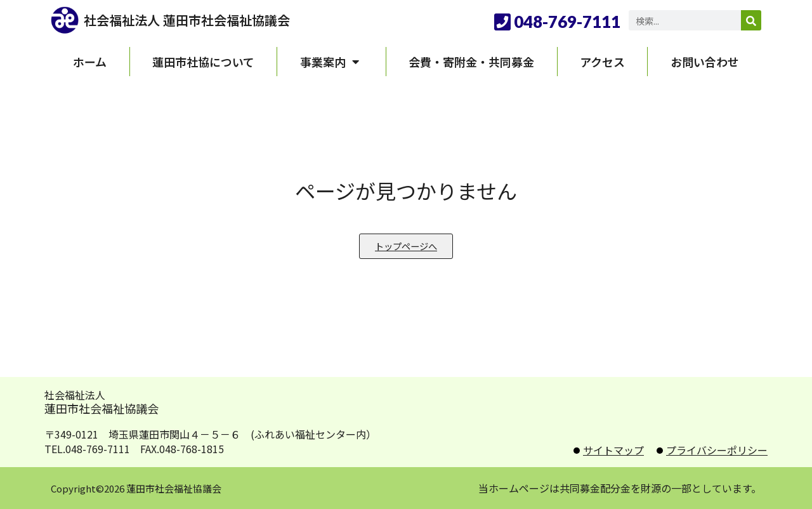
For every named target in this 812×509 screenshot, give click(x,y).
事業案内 (332, 62)
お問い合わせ (705, 62)
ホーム (90, 62)
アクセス (602, 62)
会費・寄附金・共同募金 (471, 62)
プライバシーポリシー (717, 450)
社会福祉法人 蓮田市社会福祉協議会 (187, 20)
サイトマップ (613, 450)
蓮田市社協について (203, 62)
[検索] (751, 20)
